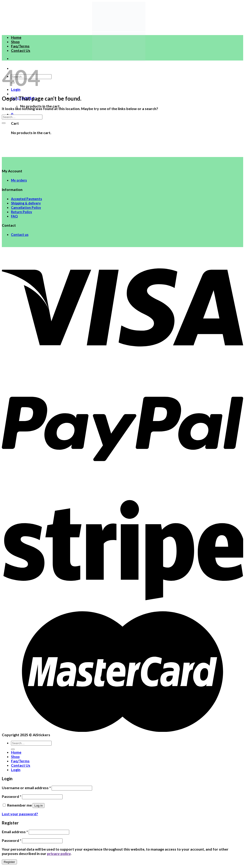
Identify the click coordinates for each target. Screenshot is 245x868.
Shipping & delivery (26, 203)
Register (9, 862)
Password (12, 796)
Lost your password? (20, 814)
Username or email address (26, 788)
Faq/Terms (20, 46)
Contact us (20, 235)
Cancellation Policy (26, 208)
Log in (39, 806)
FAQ (14, 216)
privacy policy (59, 853)
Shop (15, 42)
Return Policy (22, 212)
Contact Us (21, 50)
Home (16, 37)
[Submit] (4, 123)
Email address (15, 832)
